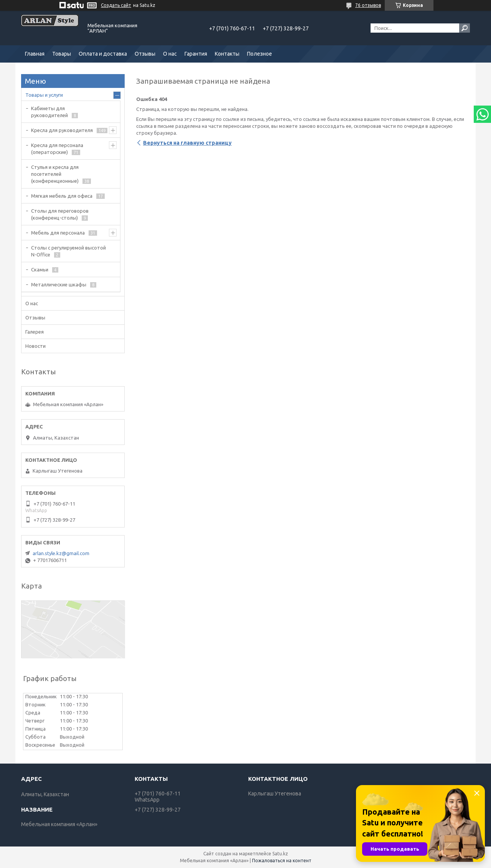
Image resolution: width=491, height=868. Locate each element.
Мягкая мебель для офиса (62, 196)
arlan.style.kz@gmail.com (61, 553)
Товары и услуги (44, 95)
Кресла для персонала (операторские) (57, 149)
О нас (170, 54)
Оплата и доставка (103, 54)
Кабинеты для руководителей (49, 112)
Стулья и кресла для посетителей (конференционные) (55, 174)
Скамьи (40, 269)
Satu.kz (280, 854)
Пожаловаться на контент (282, 861)
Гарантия (196, 54)
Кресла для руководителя (62, 130)
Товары (62, 54)
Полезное (260, 54)
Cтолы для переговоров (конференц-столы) (60, 214)
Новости (35, 346)
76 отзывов (368, 5)
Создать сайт (116, 5)
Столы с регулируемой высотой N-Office (68, 251)
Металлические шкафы (59, 284)
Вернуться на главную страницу (187, 143)
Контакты (227, 54)
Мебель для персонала (58, 233)
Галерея (35, 332)
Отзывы (145, 54)
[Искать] (465, 28)
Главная (35, 54)
